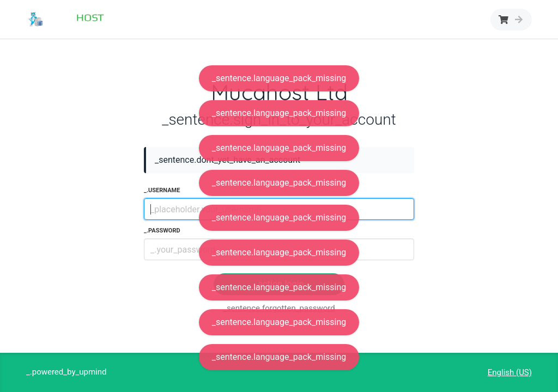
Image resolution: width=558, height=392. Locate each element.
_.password (162, 231)
